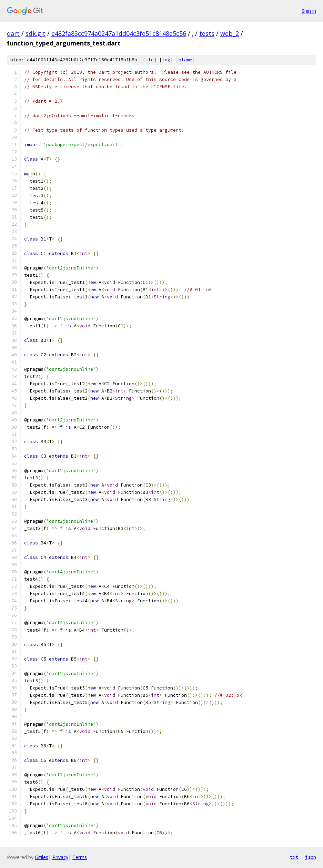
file (148, 60)
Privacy (60, 857)
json (311, 857)
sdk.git (36, 33)
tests (207, 33)
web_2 (230, 33)
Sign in (309, 11)
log (166, 60)
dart (13, 33)
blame (185, 60)
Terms (80, 857)
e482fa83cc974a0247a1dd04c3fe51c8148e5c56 (119, 33)
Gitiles (42, 857)
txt (294, 857)
